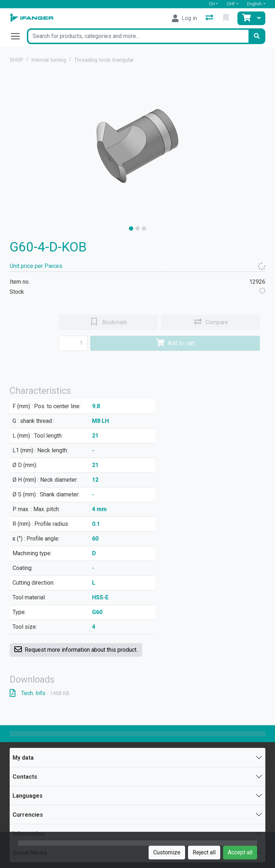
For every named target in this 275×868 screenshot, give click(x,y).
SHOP (16, 60)
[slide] (131, 228)
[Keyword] (137, 36)
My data (23, 758)
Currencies (28, 815)
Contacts (25, 777)
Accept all (240, 852)
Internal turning (49, 60)
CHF (231, 4)
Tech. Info (40, 693)
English (254, 4)
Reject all (204, 852)
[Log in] (184, 18)
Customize (167, 852)
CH (212, 4)
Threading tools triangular (104, 60)
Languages (28, 796)
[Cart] (246, 18)
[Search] (257, 36)
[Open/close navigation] (18, 36)
